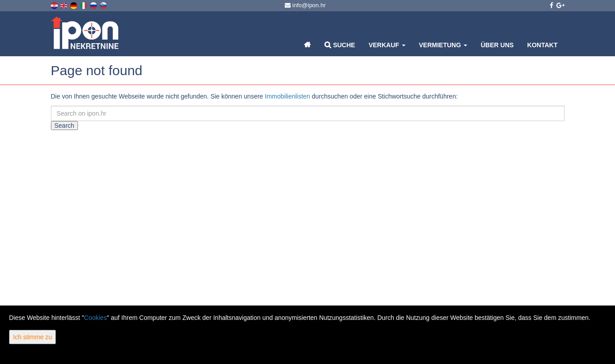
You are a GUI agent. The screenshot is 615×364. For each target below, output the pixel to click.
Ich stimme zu (32, 337)
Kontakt (542, 45)
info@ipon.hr (305, 5)
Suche (340, 45)
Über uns (497, 45)
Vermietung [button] (443, 45)
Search (64, 126)
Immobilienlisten (287, 96)
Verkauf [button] (387, 45)
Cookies (96, 318)
